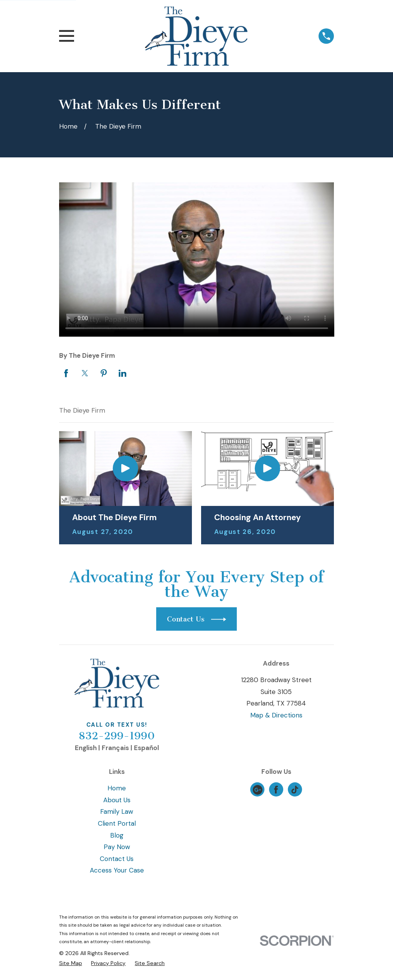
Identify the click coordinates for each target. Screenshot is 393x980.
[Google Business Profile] (258, 790)
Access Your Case (117, 870)
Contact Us (117, 859)
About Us (117, 800)
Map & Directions (276, 715)
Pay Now (117, 847)
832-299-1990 (117, 736)
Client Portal (117, 823)
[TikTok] (295, 790)
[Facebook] (276, 790)
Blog (117, 835)
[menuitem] (71, 963)
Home (117, 788)
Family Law (117, 811)
